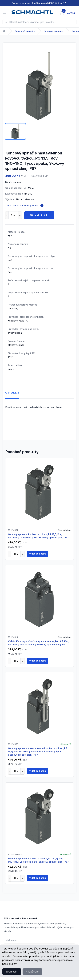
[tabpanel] (39, 86)
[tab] (15, 131)
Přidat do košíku (39, 215)
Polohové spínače (25, 31)
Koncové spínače (53, 31)
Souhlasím (12, 972)
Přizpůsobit (32, 972)
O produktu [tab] (12, 393)
